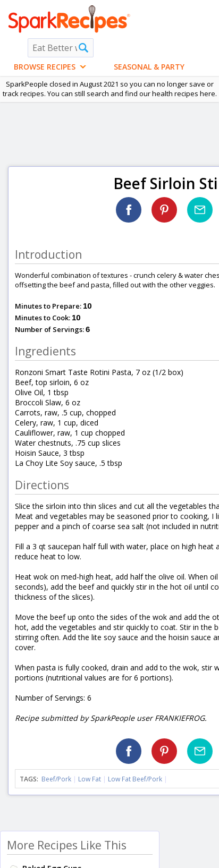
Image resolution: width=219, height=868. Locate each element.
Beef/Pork (56, 779)
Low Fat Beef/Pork (135, 779)
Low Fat (90, 779)
